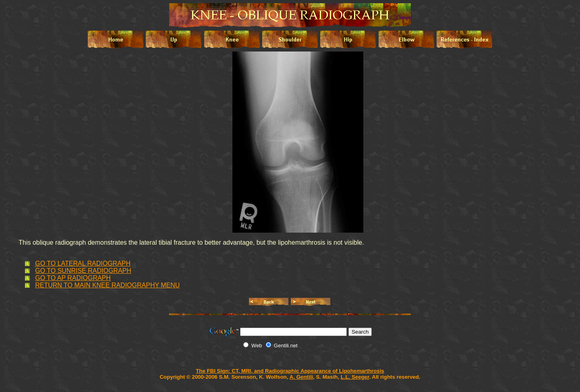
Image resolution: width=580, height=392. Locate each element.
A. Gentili (301, 377)
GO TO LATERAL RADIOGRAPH (83, 263)
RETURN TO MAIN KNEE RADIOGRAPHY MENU (107, 285)
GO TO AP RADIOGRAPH (73, 278)
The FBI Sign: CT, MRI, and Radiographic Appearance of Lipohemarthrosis (290, 371)
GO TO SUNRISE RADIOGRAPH (83, 271)
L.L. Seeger (355, 377)
